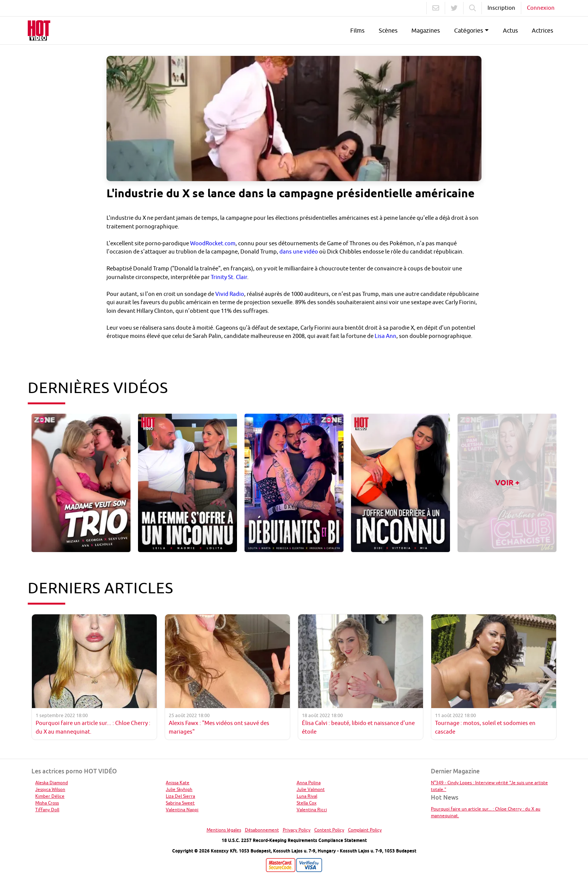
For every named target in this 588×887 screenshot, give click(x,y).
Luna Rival (307, 796)
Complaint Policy (365, 830)
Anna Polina (309, 783)
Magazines (426, 30)
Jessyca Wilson (50, 789)
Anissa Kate (178, 783)
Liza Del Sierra (180, 796)
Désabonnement (262, 830)
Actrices (542, 30)
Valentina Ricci (312, 810)
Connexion (541, 8)
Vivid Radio (230, 294)
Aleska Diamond (52, 783)
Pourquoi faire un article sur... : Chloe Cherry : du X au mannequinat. (486, 812)
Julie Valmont (311, 789)
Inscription (501, 8)
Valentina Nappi (182, 810)
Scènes (388, 30)
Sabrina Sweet (180, 803)
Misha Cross (47, 803)
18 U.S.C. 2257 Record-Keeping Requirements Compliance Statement (294, 840)
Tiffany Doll (47, 810)
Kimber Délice (50, 796)
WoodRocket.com (213, 243)
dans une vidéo (299, 251)
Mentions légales (224, 830)
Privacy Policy (297, 830)
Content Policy (329, 830)
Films (357, 30)
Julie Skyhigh (179, 789)
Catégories (469, 30)
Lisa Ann (385, 336)
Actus (510, 30)
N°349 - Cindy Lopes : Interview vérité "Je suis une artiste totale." (489, 786)
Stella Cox (307, 803)
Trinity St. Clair (229, 277)
